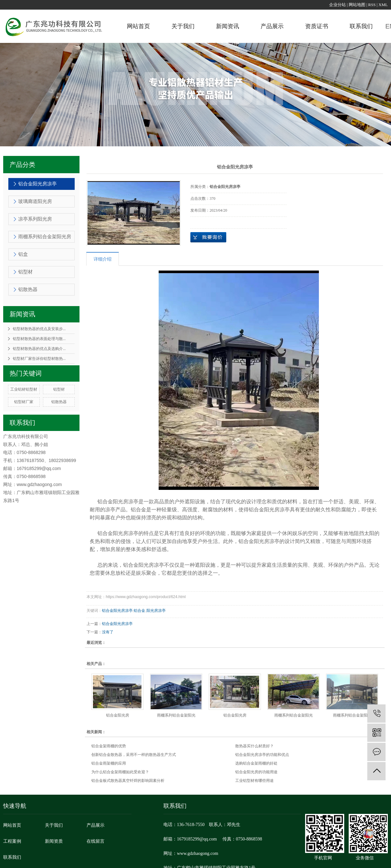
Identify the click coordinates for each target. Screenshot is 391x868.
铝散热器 (28, 289)
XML (383, 5)
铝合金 (139, 611)
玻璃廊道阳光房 (35, 201)
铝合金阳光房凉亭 (37, 184)
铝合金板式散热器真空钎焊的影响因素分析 (128, 781)
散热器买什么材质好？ (254, 746)
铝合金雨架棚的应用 (109, 763)
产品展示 (272, 26)
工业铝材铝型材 (24, 389)
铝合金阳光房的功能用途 (256, 772)
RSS (372, 5)
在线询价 (208, 237)
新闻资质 (54, 841)
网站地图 (357, 5)
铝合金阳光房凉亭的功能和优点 (262, 755)
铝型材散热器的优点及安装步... (39, 329)
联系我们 (361, 26)
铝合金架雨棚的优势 (109, 746)
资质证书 (317, 26)
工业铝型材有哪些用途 (254, 781)
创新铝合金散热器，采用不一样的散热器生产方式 (134, 755)
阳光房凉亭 (156, 611)
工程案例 (12, 841)
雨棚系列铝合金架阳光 (176, 715)
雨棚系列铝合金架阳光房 (45, 237)
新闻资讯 (228, 26)
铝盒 (23, 254)
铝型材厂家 (24, 402)
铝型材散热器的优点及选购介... (39, 349)
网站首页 (138, 26)
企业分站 (337, 5)
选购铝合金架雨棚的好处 (256, 763)
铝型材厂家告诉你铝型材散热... (39, 359)
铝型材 (25, 272)
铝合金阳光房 (118, 715)
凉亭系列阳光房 (35, 219)
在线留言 (96, 841)
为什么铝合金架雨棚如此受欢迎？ (120, 772)
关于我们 (183, 26)
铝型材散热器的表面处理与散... (39, 339)
